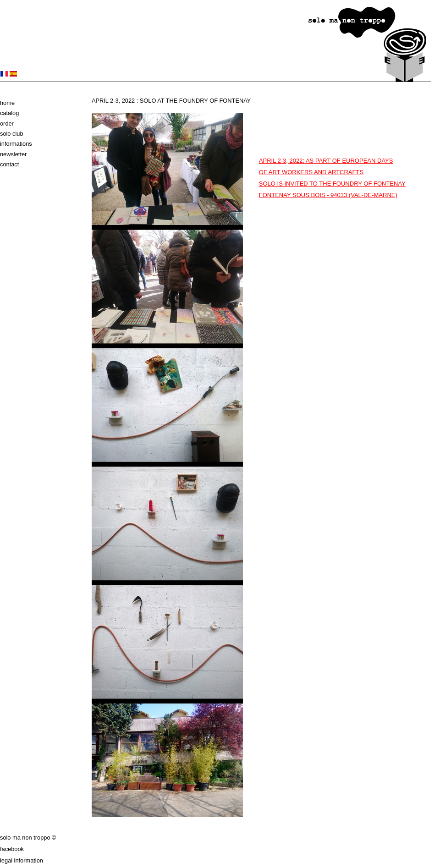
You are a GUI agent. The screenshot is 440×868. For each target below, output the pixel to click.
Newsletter (13, 154)
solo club (12, 134)
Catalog (9, 113)
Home (7, 103)
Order (7, 124)
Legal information (22, 860)
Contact (9, 164)
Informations (16, 144)
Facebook (12, 849)
